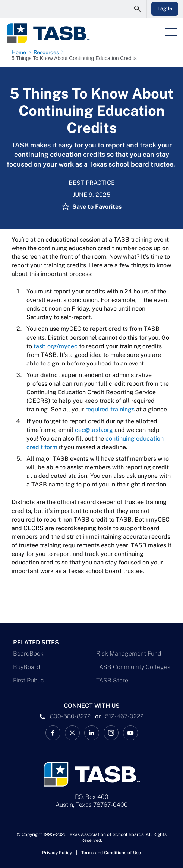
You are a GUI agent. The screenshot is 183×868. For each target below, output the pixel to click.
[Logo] (48, 33)
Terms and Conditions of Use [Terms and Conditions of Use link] (111, 853)
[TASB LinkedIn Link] (92, 733)
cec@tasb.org (94, 430)
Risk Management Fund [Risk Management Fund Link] (129, 654)
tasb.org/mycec (56, 346)
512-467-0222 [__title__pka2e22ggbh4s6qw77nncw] (124, 716)
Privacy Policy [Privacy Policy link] (57, 853)
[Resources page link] (48, 52)
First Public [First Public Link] (29, 680)
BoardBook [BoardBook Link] (28, 654)
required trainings (110, 409)
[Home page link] (20, 52)
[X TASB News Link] (72, 733)
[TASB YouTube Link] (130, 733)
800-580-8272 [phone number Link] (70, 716)
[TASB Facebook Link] (53, 733)
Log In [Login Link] (165, 9)
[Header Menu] (171, 32)
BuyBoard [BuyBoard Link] (26, 667)
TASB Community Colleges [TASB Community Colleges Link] (133, 667)
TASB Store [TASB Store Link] (112, 680)
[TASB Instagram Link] (111, 733)
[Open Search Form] (137, 9)
